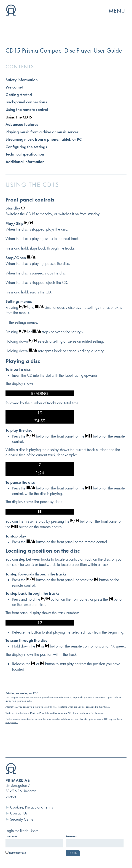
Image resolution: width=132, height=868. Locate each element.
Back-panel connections (26, 102)
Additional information (25, 162)
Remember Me (16, 853)
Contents (20, 67)
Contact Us (19, 813)
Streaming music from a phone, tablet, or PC (44, 139)
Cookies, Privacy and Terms (31, 807)
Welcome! (14, 87)
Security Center (22, 819)
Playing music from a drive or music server (42, 132)
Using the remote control (27, 110)
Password (72, 836)
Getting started (19, 95)
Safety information (22, 80)
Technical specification (25, 154)
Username (11, 836)
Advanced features (22, 124)
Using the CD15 (19, 117)
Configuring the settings (26, 147)
